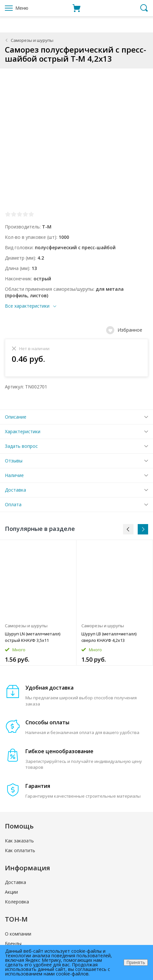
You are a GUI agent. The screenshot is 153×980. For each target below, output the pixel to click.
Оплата (13, 504)
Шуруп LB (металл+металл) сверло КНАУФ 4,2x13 (109, 637)
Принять (136, 962)
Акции (11, 892)
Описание (16, 417)
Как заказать (19, 841)
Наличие (14, 475)
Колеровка (17, 902)
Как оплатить (20, 850)
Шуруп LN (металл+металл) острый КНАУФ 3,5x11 (33, 637)
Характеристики (23, 431)
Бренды (13, 943)
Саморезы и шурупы (32, 40)
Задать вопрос (21, 446)
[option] (38, 603)
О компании (18, 934)
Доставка (15, 490)
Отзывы (14, 461)
